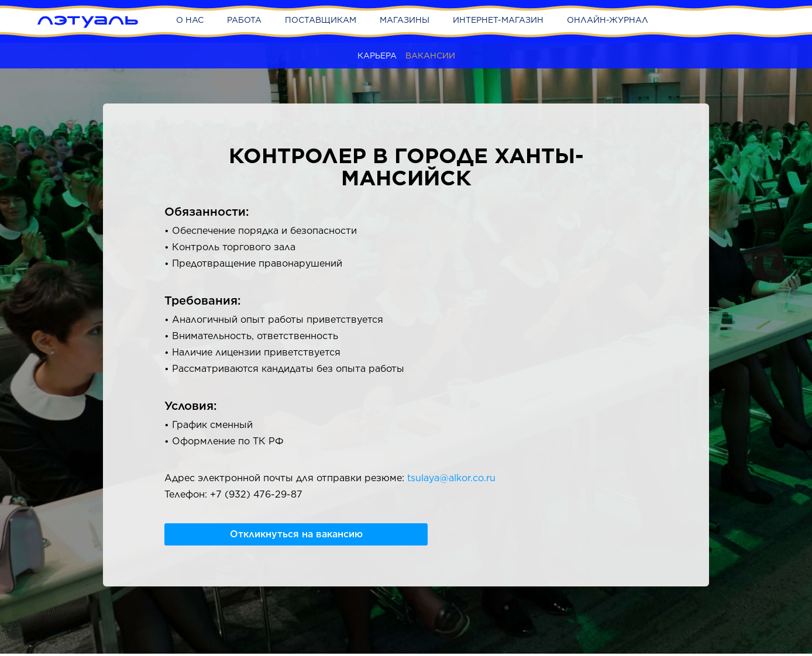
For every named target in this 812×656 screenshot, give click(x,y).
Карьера (377, 56)
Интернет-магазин (498, 20)
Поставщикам (321, 20)
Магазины (405, 20)
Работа (244, 20)
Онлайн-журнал (608, 20)
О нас (190, 20)
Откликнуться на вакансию (296, 534)
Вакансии (430, 56)
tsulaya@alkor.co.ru (451, 478)
